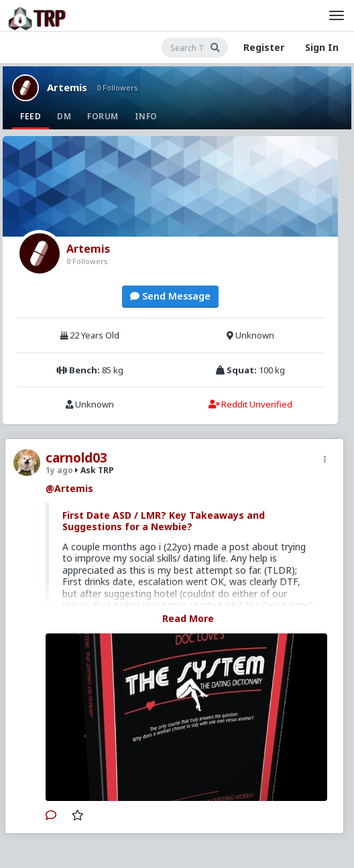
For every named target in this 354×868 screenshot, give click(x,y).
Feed (31, 116)
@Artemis (69, 488)
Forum (103, 116)
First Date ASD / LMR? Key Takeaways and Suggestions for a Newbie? (164, 521)
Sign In (322, 47)
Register (264, 47)
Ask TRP (95, 470)
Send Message (170, 296)
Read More (188, 618)
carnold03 (76, 458)
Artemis (67, 87)
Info (146, 116)
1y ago (59, 470)
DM (64, 116)
